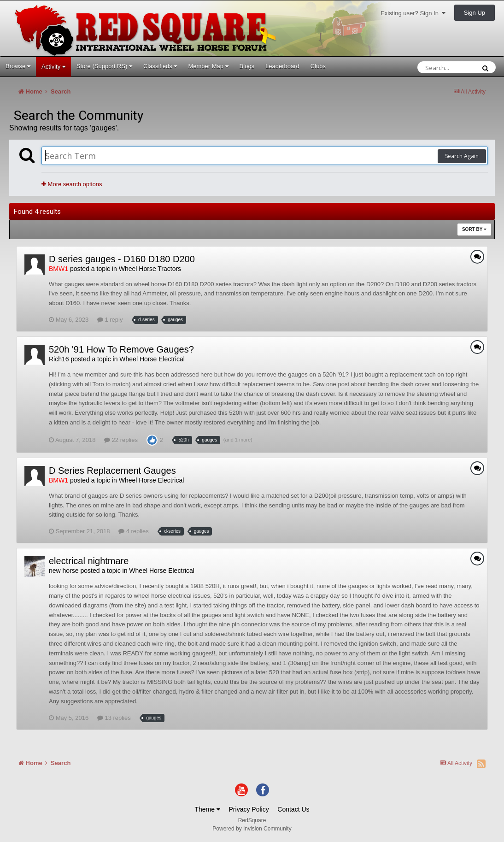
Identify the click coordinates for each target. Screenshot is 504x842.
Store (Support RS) (104, 66)
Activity (53, 67)
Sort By (474, 229)
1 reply (110, 320)
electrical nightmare (89, 561)
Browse (18, 66)
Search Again (462, 156)
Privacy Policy (249, 809)
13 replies (114, 718)
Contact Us (293, 809)
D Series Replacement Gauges (112, 471)
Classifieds (160, 66)
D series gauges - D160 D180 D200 (122, 259)
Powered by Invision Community (252, 829)
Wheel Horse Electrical (152, 359)
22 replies (121, 440)
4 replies (134, 531)
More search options (72, 184)
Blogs (247, 66)
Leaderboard (282, 66)
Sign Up (475, 13)
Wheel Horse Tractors (150, 269)
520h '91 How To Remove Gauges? (121, 349)
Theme (207, 809)
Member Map (208, 66)
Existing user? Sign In (413, 13)
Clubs (318, 66)
